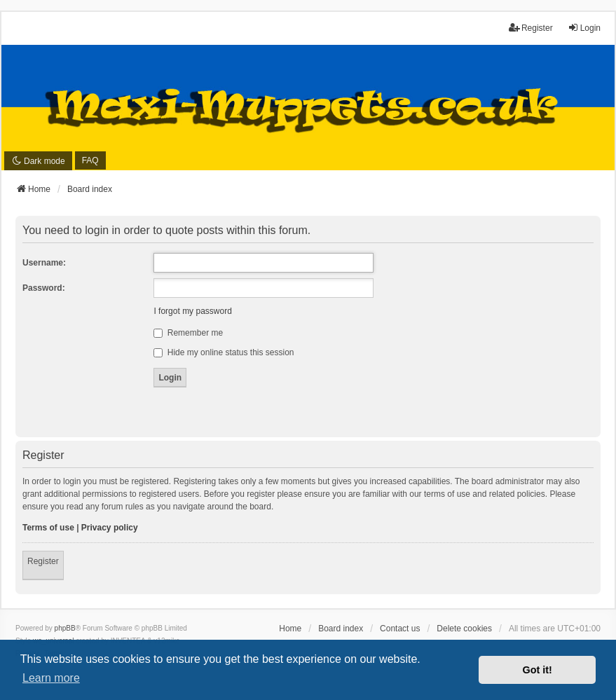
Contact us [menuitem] (400, 629)
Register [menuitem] (531, 28)
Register (43, 561)
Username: (44, 263)
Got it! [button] (538, 670)
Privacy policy (110, 528)
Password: (44, 288)
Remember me (188, 333)
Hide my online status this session (224, 352)
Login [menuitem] (584, 28)
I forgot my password (192, 311)
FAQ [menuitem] (90, 160)
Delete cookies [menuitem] (464, 629)
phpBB (65, 628)
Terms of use (48, 528)
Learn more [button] (51, 678)
